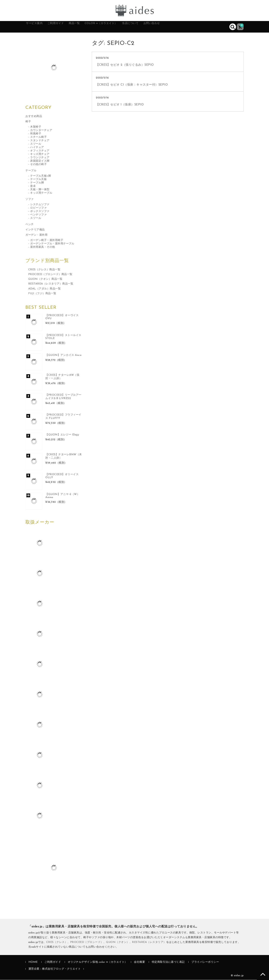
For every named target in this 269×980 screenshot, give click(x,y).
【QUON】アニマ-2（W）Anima (62, 496)
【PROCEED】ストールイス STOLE (63, 337)
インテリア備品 (35, 230)
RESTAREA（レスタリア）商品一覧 (51, 284)
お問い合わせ (186, 27)
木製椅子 (36, 127)
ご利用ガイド (66, 27)
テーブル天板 (38, 180)
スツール (36, 144)
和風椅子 (36, 134)
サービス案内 (39, 27)
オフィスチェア (40, 151)
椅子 (28, 122)
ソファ (30, 199)
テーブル (31, 171)
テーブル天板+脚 (41, 176)
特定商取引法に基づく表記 (168, 962)
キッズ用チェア (40, 154)
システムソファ (40, 205)
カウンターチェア (41, 131)
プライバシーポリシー (205, 962)
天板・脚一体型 (40, 190)
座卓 (33, 186)
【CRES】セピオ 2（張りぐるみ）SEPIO (125, 65)
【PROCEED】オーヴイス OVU (62, 317)
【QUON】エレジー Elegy (62, 435)
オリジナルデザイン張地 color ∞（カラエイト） (98, 962)
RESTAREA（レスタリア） (149, 942)
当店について (159, 27)
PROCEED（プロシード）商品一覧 (50, 275)
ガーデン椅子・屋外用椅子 (47, 241)
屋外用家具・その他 (43, 247)
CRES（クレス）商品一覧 (44, 270)
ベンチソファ (38, 215)
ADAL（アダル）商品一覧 (45, 289)
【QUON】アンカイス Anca (63, 355)
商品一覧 (90, 27)
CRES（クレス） (57, 942)
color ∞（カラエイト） (123, 27)
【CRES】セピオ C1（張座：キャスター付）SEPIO (132, 85)
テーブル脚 (37, 183)
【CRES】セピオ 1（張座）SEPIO (120, 105)
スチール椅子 (38, 137)
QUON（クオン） (118, 942)
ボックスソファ (40, 212)
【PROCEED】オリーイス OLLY (62, 476)
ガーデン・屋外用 (36, 235)
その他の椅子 (38, 165)
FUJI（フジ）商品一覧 (42, 294)
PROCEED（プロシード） (87, 942)
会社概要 (139, 962)
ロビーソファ (38, 208)
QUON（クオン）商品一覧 (45, 279)
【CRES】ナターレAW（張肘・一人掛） (62, 377)
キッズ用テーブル (41, 193)
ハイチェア (37, 148)
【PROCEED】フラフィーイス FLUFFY (63, 417)
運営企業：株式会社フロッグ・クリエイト (55, 969)
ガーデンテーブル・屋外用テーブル (52, 244)
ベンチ (30, 225)
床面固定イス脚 (40, 161)
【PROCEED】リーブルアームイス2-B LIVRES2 (63, 397)
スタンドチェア (40, 141)
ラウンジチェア (40, 158)
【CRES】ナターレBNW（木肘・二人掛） (64, 456)
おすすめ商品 (34, 117)
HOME (33, 962)
